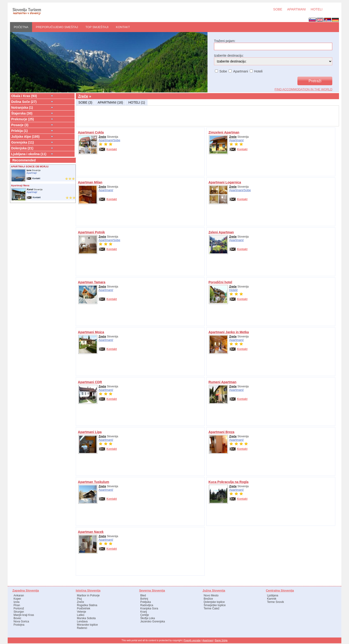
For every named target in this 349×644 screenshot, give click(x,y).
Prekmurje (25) (23, 119)
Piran (17, 605)
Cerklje (145, 615)
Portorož (19, 608)
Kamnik (272, 599)
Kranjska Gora (149, 608)
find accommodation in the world (304, 89)
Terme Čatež (211, 608)
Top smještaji (97, 27)
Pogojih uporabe (192, 640)
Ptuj (79, 599)
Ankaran (19, 595)
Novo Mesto (211, 595)
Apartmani (208, 640)
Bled (143, 595)
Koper (17, 599)
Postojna (19, 625)
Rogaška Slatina (87, 605)
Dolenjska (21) (22, 148)
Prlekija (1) (19, 131)
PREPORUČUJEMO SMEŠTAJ (57, 27)
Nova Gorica (21, 621)
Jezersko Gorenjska (153, 621)
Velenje (81, 612)
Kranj (144, 612)
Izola (16, 602)
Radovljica (147, 605)
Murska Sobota (86, 618)
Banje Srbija (221, 640)
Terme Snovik (275, 602)
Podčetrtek (84, 608)
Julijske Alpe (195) (25, 137)
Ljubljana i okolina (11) (29, 154)
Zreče (83, 96)
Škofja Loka (148, 618)
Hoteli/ (233, 290)
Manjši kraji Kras (24, 615)
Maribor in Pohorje (88, 595)
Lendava (82, 621)
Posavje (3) (20, 125)
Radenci (82, 628)
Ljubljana (273, 595)
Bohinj (144, 599)
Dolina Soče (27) (24, 102)
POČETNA (21, 27)
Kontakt (123, 27)
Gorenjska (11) (22, 142)
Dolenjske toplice (214, 602)
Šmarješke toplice (215, 605)
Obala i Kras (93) (24, 96)
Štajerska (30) (22, 113)
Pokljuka (146, 602)
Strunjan (19, 612)
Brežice (208, 599)
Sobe (117, 140)
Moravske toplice (87, 625)
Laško (81, 615)
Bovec (17, 618)
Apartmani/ (106, 140)
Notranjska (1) (22, 108)
